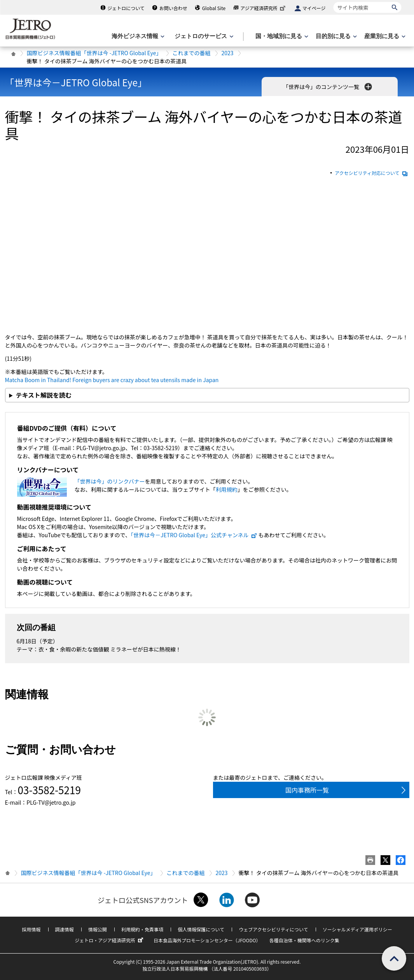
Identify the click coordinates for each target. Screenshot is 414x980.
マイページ (314, 8)
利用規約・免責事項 (142, 929)
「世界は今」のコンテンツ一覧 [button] (328, 87)
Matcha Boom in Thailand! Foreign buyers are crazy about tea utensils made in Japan (112, 380)
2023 (228, 53)
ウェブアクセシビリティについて (273, 929)
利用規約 (227, 489)
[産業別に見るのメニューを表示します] (384, 36)
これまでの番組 (192, 53)
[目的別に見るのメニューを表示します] (335, 36)
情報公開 (98, 929)
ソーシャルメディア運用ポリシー (357, 929)
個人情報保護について (201, 929)
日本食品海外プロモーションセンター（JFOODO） (207, 940)
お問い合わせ (173, 8)
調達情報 (65, 929)
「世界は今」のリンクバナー (110, 481)
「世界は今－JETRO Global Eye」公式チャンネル (194, 535)
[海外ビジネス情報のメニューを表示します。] (137, 36)
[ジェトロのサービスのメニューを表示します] (203, 36)
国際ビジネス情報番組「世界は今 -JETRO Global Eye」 (94, 53)
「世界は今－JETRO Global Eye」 (76, 82)
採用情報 (31, 929)
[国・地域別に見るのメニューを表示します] (281, 36)
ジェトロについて (126, 8)
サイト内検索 (333, 2)
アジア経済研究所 (264, 8)
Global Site (214, 8)
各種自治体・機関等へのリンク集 (304, 940)
